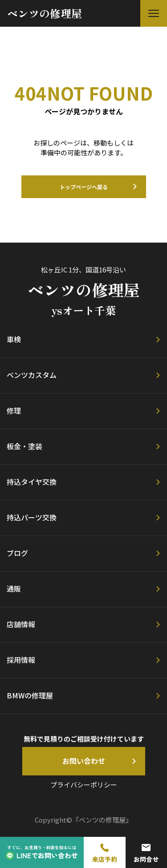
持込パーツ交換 (32, 517)
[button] (154, 13)
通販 (14, 588)
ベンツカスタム (32, 375)
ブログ (17, 553)
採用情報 (21, 660)
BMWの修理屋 (30, 695)
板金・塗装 (24, 446)
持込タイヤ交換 (32, 482)
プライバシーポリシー (84, 785)
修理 (14, 410)
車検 (14, 339)
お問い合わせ (84, 761)
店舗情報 (21, 624)
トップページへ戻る (84, 187)
